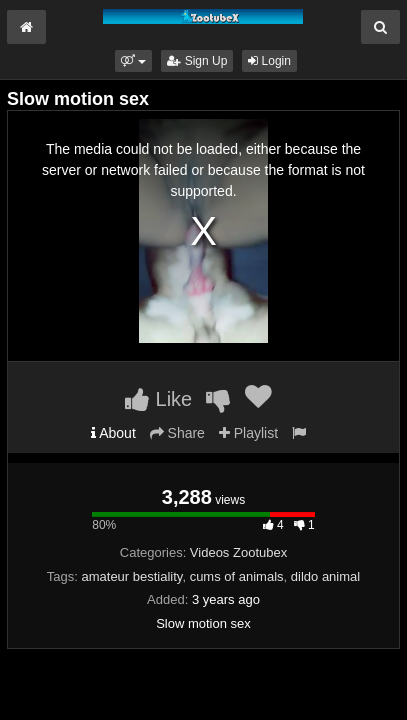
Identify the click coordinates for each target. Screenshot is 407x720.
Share (177, 433)
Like (158, 399)
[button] (133, 61)
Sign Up (197, 61)
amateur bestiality (131, 576)
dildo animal (325, 576)
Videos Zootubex (238, 552)
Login (269, 61)
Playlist (248, 433)
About (113, 433)
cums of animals (237, 576)
